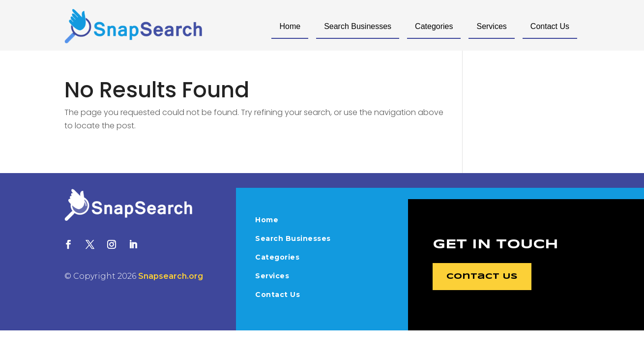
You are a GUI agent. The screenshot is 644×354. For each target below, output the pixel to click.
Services (491, 26)
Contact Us (550, 26)
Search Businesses (358, 26)
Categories (434, 26)
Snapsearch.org (171, 276)
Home (290, 26)
